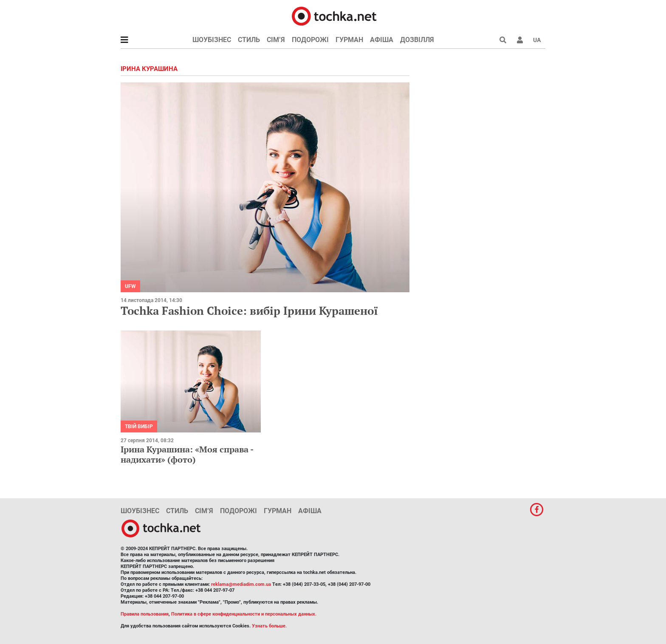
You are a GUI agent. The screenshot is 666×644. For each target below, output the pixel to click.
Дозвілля (417, 40)
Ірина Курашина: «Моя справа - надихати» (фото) (187, 454)
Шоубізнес (212, 40)
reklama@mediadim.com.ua (241, 584)
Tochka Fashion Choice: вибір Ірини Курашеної (249, 311)
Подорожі (310, 40)
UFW (130, 286)
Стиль (249, 40)
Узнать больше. (269, 626)
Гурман (349, 40)
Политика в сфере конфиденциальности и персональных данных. (244, 614)
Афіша (382, 40)
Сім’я (276, 40)
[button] (520, 40)
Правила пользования (145, 614)
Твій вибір (139, 427)
